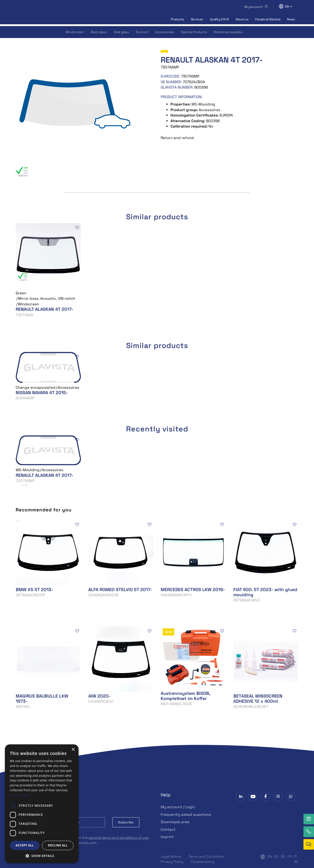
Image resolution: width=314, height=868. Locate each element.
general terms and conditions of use (119, 838)
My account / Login (178, 807)
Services (197, 19)
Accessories (165, 32)
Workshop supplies (228, 32)
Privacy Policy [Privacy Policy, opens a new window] (20, 795)
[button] (42, 856)
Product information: (182, 97)
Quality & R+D (219, 19)
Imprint (167, 837)
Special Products (194, 32)
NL (296, 862)
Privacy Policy (172, 862)
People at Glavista (268, 19)
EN (270, 856)
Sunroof (142, 32)
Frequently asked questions (186, 814)
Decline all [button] (58, 845)
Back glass (99, 32)
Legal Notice (171, 856)
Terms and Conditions (206, 856)
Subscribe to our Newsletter (47, 800)
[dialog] (42, 804)
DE (283, 856)
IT (295, 856)
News (291, 19)
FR (290, 856)
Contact (168, 829)
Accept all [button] (25, 845)
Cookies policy (203, 862)
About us (242, 19)
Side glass (121, 32)
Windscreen (75, 32)
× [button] (73, 750)
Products (177, 19)
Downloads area (175, 822)
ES (276, 856)
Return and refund (177, 138)
